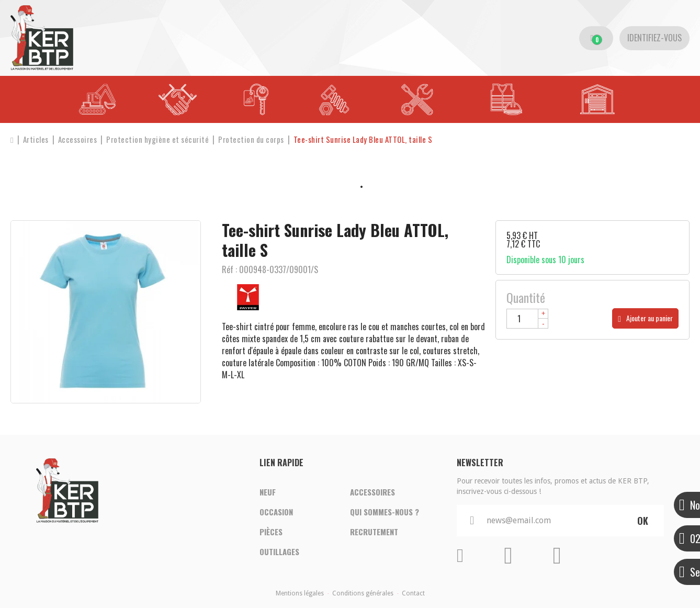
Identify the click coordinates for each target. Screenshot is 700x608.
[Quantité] (527, 319)
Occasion (276, 512)
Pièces (271, 532)
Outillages (279, 551)
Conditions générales (363, 593)
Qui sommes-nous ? (385, 512)
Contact (413, 593)
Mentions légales (300, 593)
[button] (363, 139)
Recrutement (374, 532)
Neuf (268, 492)
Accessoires (372, 492)
